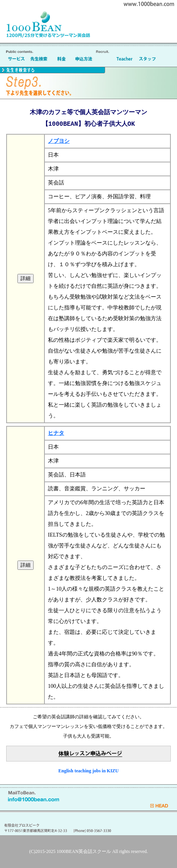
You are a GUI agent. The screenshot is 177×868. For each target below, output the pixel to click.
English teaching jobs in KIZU (88, 771)
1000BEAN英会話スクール (84, 851)
